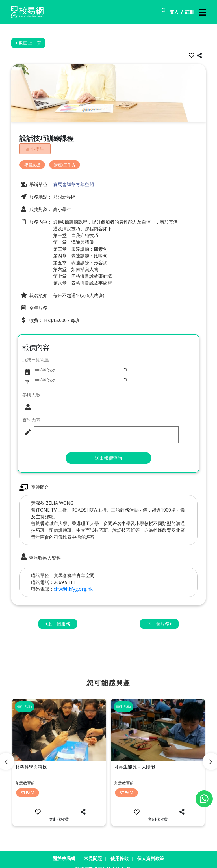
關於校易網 (64, 849)
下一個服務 (159, 615)
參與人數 (31, 384)
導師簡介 (34, 478)
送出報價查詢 (108, 449)
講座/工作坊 (65, 163)
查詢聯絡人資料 (40, 548)
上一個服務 (58, 615)
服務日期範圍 (36, 358)
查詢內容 (31, 410)
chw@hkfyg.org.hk (73, 580)
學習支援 (32, 163)
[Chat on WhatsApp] (204, 799)
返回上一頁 (28, 43)
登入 (174, 12)
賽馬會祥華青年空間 (73, 183)
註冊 (190, 12)
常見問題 (93, 849)
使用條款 (120, 849)
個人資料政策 (151, 849)
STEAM (28, 784)
